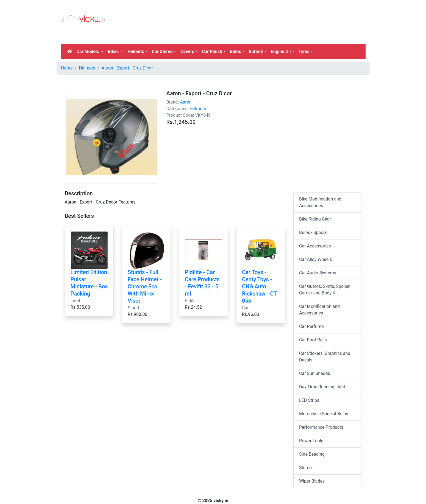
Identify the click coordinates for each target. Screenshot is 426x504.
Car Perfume (311, 326)
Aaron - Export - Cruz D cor (127, 68)
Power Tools (311, 441)
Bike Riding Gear (315, 219)
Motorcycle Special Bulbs (324, 414)
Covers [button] (187, 51)
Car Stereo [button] (162, 51)
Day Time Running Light (322, 387)
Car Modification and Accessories (319, 310)
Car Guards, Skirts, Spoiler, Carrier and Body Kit (325, 290)
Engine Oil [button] (281, 51)
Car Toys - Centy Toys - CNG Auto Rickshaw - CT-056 (260, 286)
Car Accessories (315, 246)
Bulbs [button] (236, 51)
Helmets (87, 68)
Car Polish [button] (212, 51)
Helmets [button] (136, 51)
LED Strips (309, 400)
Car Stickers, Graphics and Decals (325, 357)
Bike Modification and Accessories (320, 202)
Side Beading (312, 454)
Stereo (305, 468)
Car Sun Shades (314, 373)
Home (67, 68)
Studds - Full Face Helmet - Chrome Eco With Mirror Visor (145, 286)
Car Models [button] (88, 51)
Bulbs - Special (313, 232)
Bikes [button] (114, 51)
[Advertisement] (252, 29)
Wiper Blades (312, 481)
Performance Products (321, 427)
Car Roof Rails (313, 340)
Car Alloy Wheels (315, 259)
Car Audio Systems (318, 273)
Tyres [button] (304, 51)
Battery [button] (256, 51)
